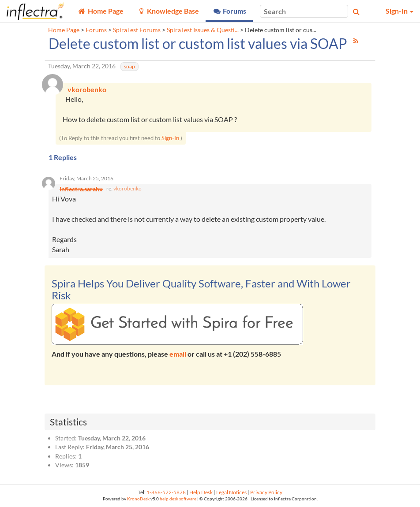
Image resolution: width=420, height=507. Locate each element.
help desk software (178, 499)
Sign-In (170, 138)
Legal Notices (231, 492)
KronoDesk (138, 499)
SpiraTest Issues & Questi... (203, 30)
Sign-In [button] (399, 11)
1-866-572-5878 (166, 492)
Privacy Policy (266, 492)
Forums (96, 30)
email (178, 354)
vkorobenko (127, 188)
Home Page (64, 30)
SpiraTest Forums (137, 30)
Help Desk (201, 492)
